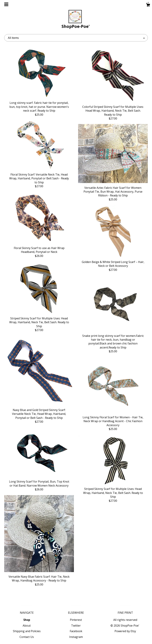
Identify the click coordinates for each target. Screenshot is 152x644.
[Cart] (148, 5)
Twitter (76, 626)
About (27, 626)
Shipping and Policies (27, 631)
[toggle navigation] (6, 4)
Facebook (76, 631)
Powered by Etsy (125, 631)
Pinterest (76, 620)
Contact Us (27, 637)
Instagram (76, 637)
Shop (27, 620)
